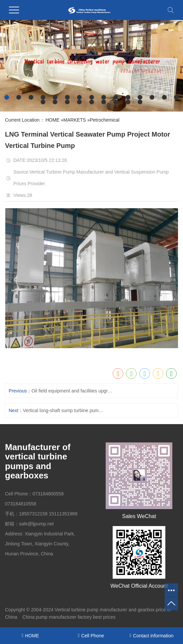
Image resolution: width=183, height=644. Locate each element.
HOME (52, 120)
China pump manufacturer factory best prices (69, 617)
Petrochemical (104, 120)
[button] (7, 97)
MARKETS (75, 120)
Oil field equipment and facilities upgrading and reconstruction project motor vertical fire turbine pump (73, 391)
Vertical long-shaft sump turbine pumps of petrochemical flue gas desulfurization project (64, 410)
